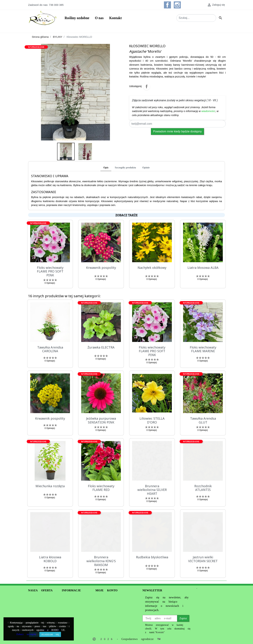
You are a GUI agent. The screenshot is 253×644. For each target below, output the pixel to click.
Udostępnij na (147, 86)
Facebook (167, 5)
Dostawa (67, 623)
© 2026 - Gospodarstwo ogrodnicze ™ (126, 639)
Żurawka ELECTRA (101, 347)
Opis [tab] (106, 167)
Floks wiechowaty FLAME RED (101, 488)
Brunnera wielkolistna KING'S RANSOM (101, 561)
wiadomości (208, 111)
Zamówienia (102, 602)
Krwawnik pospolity (101, 268)
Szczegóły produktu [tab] (125, 167)
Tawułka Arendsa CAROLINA (50, 349)
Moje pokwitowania (108, 606)
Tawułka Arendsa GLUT (203, 420)
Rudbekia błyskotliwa (152, 557)
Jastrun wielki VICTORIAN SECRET (203, 559)
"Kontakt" (160, 632)
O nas (67, 597)
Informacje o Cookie (70, 616)
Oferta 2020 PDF (40, 611)
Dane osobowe (105, 597)
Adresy (99, 610)
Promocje (33, 602)
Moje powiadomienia (109, 614)
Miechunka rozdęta (50, 486)
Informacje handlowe (41, 597)
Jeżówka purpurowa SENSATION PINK (101, 420)
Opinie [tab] (146, 167)
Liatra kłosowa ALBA (203, 268)
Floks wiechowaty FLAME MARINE (203, 349)
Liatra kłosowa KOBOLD (50, 559)
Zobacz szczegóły (26, 634)
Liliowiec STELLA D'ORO (152, 420)
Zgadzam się (50, 634)
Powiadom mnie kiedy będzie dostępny (178, 131)
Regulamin (68, 602)
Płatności (67, 610)
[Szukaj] (196, 18)
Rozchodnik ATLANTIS (203, 488)
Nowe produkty (38, 606)
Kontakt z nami (73, 627)
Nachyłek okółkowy (152, 268)
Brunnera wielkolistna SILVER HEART (152, 490)
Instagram (177, 5)
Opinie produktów (41, 616)
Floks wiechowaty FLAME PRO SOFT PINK (50, 271)
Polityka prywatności (75, 606)
